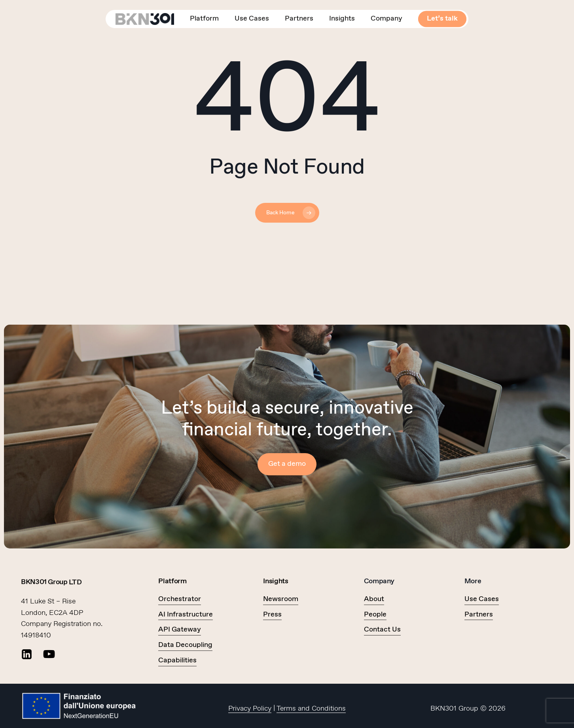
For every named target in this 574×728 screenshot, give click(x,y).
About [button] (374, 599)
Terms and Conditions (311, 709)
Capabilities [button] (177, 660)
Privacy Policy (250, 709)
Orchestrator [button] (180, 599)
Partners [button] (479, 615)
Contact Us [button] (382, 630)
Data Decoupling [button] (185, 645)
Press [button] (272, 615)
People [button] (375, 615)
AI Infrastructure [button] (186, 615)
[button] (287, 464)
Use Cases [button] (482, 599)
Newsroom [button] (281, 599)
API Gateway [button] (180, 630)
